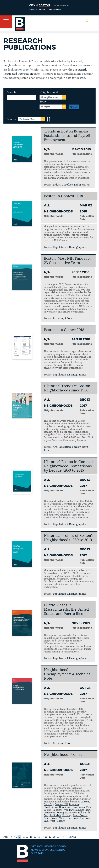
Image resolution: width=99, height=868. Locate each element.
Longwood (49, 813)
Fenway (57, 810)
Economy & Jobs (63, 319)
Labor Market (82, 185)
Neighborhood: (49, 92)
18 (46, 837)
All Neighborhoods (50, 97)
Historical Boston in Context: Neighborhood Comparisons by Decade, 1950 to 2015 (68, 466)
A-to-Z (49, 119)
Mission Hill (75, 813)
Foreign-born (80, 447)
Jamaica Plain (83, 810)
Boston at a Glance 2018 (64, 330)
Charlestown (51, 807)
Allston (85, 802)
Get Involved (40, 847)
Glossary (37, 853)
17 (43, 837)
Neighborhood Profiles (63, 755)
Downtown (79, 807)
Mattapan (62, 813)
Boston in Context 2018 (64, 196)
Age (55, 447)
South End (79, 818)
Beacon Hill (61, 805)
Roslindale (55, 815)
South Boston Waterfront (58, 818)
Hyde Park (68, 810)
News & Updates (42, 850)
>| (64, 837)
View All (72, 837)
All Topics (45, 107)
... (58, 837)
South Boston (80, 815)
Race (46, 451)
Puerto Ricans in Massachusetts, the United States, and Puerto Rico (66, 609)
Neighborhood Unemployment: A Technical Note (68, 674)
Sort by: (12, 119)
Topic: (43, 102)
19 (50, 837)
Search (11, 92)
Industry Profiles (63, 185)
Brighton (74, 805)
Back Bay (49, 805)
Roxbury (67, 815)
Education (65, 447)
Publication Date (27, 119)
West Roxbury (57, 821)
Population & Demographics (70, 247)
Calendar (60, 850)
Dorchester (65, 807)
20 (54, 837)
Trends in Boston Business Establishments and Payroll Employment (67, 136)
